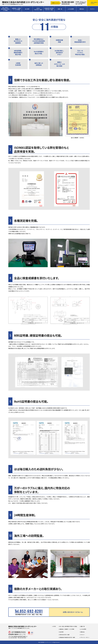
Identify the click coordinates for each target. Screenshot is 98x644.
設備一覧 (60, 9)
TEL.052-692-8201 (68, 2)
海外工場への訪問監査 (36, 62)
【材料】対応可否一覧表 (38, 9)
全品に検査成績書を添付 (78, 39)
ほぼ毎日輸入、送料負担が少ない (57, 51)
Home (54, 626)
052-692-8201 (29, 611)
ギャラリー (83, 635)
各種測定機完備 (56, 39)
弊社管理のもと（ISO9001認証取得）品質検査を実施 (37, 40)
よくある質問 (71, 9)
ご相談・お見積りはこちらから (94, 3)
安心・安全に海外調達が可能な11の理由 (5, 9)
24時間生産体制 (15, 62)
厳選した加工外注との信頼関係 (15, 40)
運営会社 (82, 9)
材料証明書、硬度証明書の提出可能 (15, 51)
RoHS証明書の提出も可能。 (36, 51)
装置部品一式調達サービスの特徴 (16, 9)
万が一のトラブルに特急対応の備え (78, 51)
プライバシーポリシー (85, 637)
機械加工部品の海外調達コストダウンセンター (23, 626)
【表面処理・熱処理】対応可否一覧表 (49, 9)
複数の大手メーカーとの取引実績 (57, 63)
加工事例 (27, 9)
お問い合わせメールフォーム (73, 612)
